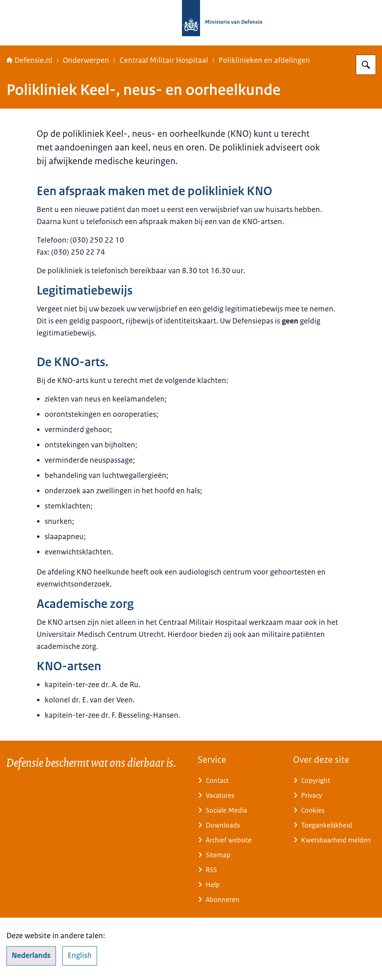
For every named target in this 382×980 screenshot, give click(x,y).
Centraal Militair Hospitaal (164, 60)
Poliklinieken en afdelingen (264, 60)
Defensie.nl (29, 60)
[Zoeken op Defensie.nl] (366, 65)
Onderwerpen (86, 60)
